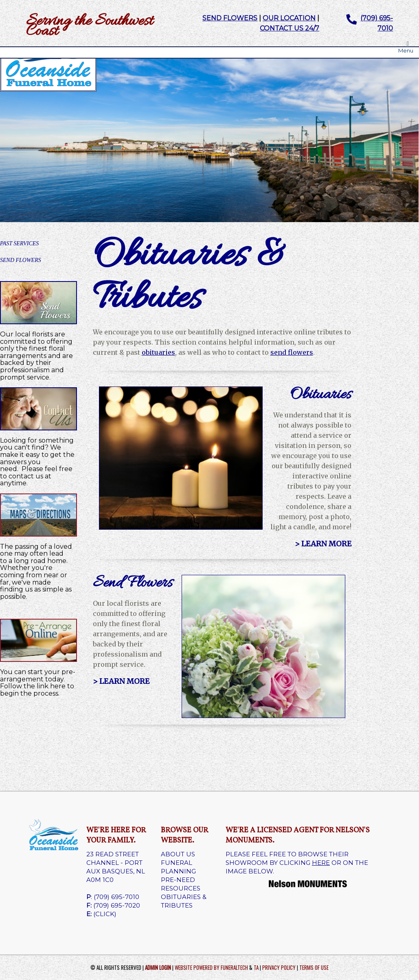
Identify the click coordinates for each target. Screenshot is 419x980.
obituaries (158, 352)
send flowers (292, 352)
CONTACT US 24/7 (290, 28)
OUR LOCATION (289, 18)
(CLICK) (105, 914)
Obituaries (321, 395)
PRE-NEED (178, 880)
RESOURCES (181, 888)
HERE (321, 863)
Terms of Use (314, 967)
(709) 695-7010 (116, 897)
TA (256, 967)
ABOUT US (178, 854)
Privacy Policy (279, 967)
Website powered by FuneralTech (211, 967)
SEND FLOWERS (230, 18)
